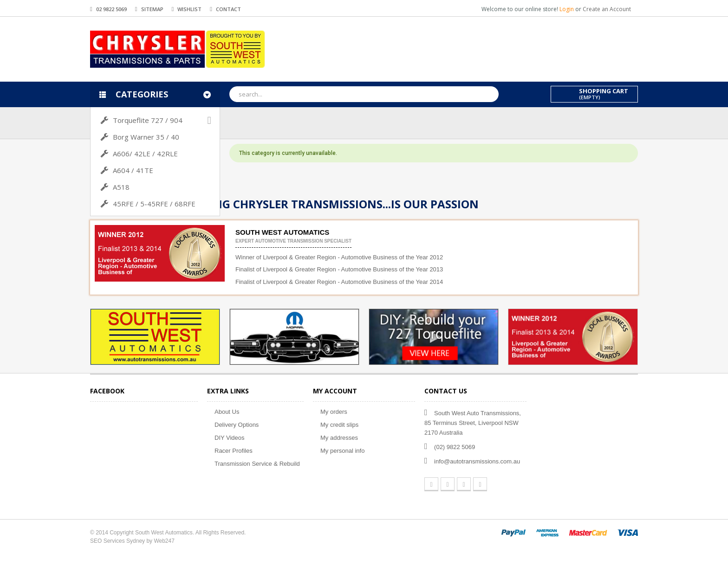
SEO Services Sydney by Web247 (132, 541)
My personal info (342, 451)
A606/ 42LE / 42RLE (145, 154)
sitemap (152, 9)
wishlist (189, 9)
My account (335, 391)
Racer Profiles (234, 451)
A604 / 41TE (133, 170)
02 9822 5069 (111, 9)
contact (228, 9)
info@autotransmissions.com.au (477, 461)
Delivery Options (237, 425)
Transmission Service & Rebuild (257, 464)
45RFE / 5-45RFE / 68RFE (154, 204)
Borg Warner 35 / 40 (146, 137)
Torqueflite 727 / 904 (148, 120)
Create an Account (607, 9)
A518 (121, 187)
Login (567, 9)
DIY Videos (230, 438)
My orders (334, 412)
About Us (227, 412)
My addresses (339, 438)
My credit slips (339, 425)
